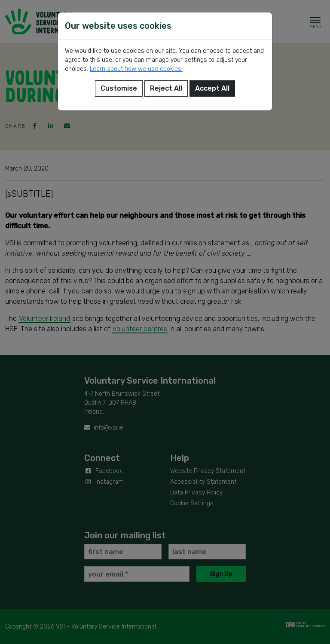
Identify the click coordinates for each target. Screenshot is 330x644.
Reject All (166, 88)
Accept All (212, 88)
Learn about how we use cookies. (136, 69)
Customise (119, 88)
